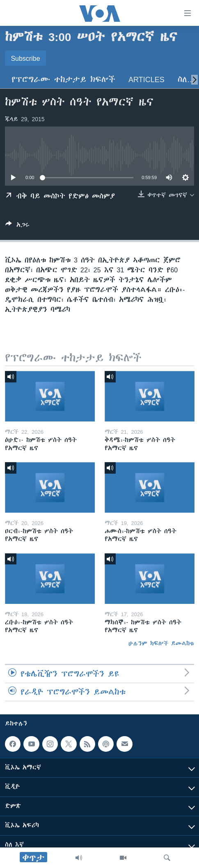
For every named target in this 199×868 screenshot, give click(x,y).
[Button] (17, 226)
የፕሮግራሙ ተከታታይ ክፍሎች (63, 79)
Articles (146, 79)
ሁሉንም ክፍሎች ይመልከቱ (161, 643)
